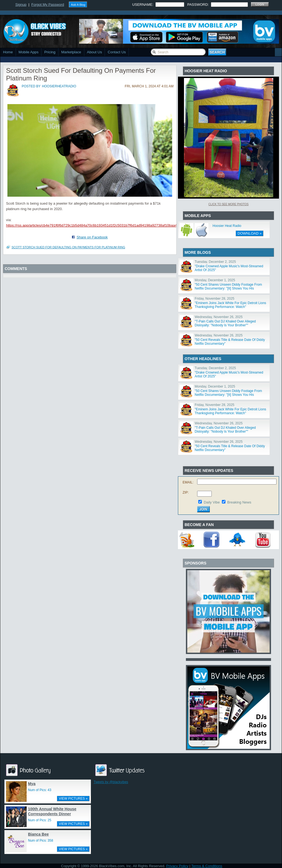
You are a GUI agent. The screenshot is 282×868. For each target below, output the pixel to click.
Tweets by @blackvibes (111, 782)
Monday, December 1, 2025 (215, 280)
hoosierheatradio (59, 86)
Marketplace (71, 52)
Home (8, 52)
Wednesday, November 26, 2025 (219, 317)
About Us (95, 52)
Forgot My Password (48, 5)
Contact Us (117, 52)
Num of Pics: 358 (41, 841)
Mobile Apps (29, 52)
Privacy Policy (177, 866)
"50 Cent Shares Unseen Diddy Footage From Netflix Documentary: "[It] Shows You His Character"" (228, 288)
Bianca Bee (38, 834)
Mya (32, 784)
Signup (21, 5)
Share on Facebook (92, 237)
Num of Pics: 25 (40, 820)
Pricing (50, 52)
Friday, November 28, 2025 (215, 299)
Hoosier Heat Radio (227, 226)
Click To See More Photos (228, 204)
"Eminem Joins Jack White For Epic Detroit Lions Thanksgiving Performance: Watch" (230, 305)
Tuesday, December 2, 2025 (215, 262)
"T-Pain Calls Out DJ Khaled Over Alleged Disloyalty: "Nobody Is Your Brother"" (225, 323)
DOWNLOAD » (249, 233)
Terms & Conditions (207, 866)
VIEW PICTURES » (73, 799)
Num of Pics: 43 (40, 790)
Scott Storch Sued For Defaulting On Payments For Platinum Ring (68, 247)
